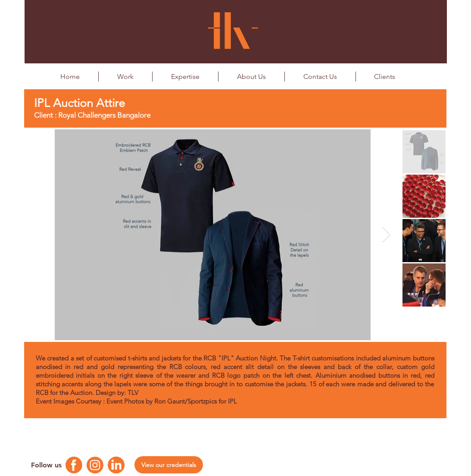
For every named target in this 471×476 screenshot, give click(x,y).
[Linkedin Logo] (116, 465)
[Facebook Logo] (74, 465)
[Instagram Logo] (95, 465)
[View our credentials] (169, 465)
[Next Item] (386, 235)
